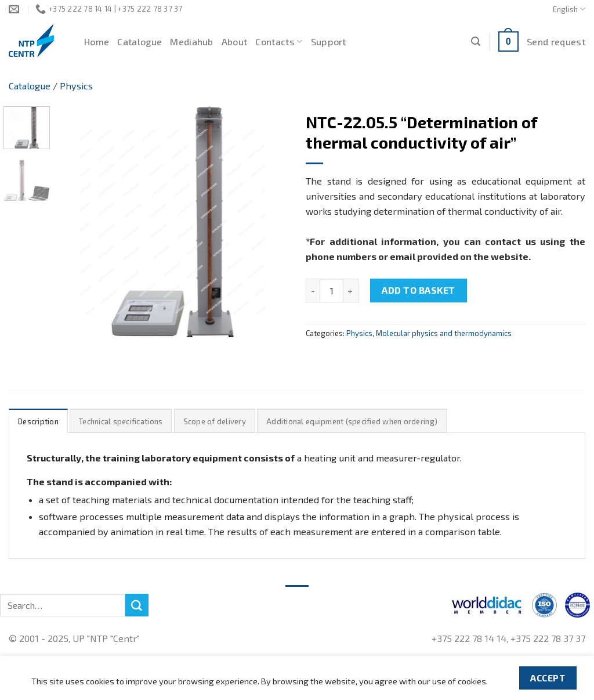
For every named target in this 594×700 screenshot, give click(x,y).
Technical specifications (121, 421)
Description (38, 421)
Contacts (279, 42)
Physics (76, 86)
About (235, 42)
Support (329, 42)
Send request (556, 42)
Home (97, 42)
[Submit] (137, 605)
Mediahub (192, 42)
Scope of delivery (215, 421)
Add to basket (418, 290)
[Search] (476, 42)
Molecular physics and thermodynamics (444, 333)
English (569, 9)
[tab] (38, 421)
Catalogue (140, 42)
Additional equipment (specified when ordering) (352, 421)
